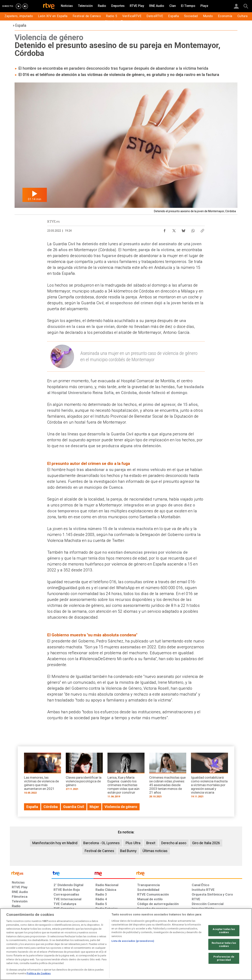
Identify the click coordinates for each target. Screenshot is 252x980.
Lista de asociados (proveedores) (133, 941)
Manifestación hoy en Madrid (55, 843)
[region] (126, 944)
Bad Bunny (128, 851)
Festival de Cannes (99, 851)
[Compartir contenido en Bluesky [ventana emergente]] (183, 230)
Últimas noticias (155, 851)
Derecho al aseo (174, 843)
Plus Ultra (133, 843)
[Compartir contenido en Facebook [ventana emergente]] (165, 230)
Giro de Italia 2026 (206, 843)
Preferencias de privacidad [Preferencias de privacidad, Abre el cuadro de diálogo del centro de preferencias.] (224, 958)
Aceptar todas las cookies (224, 931)
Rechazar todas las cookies (224, 944)
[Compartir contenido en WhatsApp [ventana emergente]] (193, 230)
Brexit (151, 843)
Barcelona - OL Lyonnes (101, 843)
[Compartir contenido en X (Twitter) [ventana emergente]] (174, 230)
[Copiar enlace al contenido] (202, 230)
